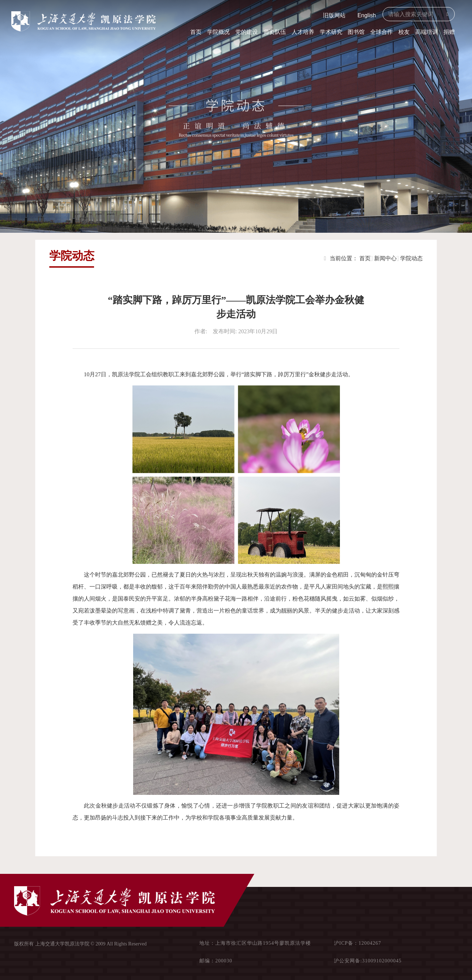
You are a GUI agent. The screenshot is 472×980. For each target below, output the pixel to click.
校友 (404, 32)
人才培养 (303, 32)
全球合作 (381, 32)
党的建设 (247, 32)
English (367, 15)
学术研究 (331, 32)
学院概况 (218, 32)
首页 (196, 32)
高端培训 (427, 32)
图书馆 (356, 32)
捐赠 (449, 32)
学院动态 (411, 258)
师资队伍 (275, 32)
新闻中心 (385, 258)
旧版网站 (334, 15)
